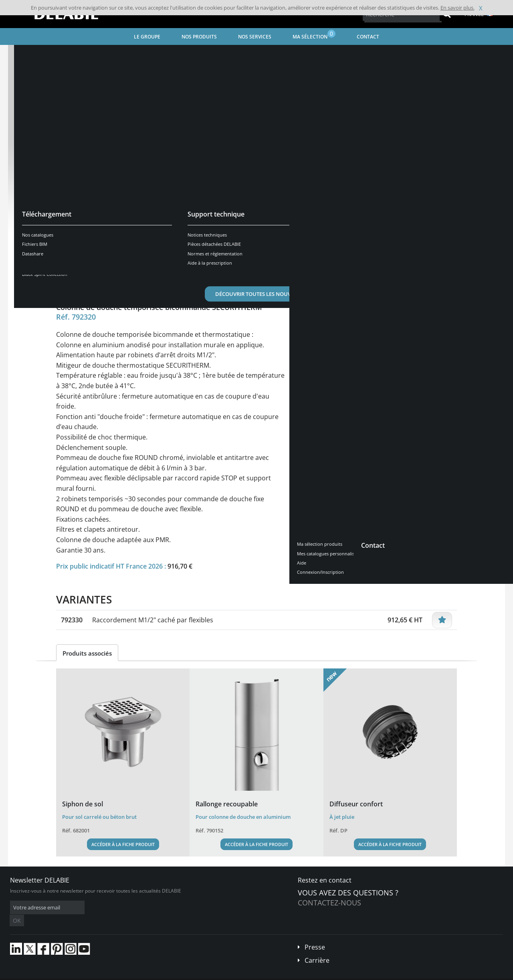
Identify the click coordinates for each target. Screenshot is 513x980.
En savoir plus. (457, 8)
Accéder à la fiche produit (123, 844)
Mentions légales (131, 974)
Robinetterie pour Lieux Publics (120, 54)
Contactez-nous (329, 903)
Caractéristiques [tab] (137, 267)
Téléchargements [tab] (199, 267)
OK (137, 908)
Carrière (317, 948)
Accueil (27, 54)
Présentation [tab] (82, 267)
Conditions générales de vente (75, 974)
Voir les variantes (93, 242)
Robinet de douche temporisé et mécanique (217, 54)
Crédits (164, 974)
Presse (315, 935)
